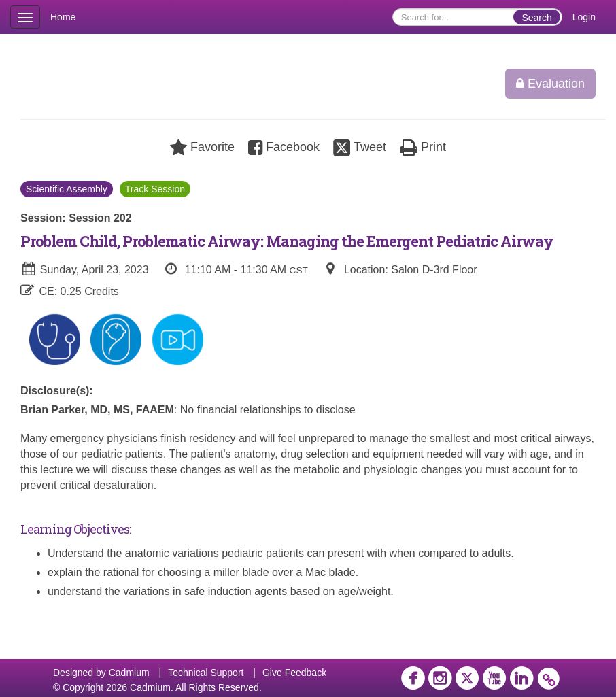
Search (536, 18)
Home (63, 17)
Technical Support (206, 673)
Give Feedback (294, 673)
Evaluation (550, 84)
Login (584, 17)
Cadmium (129, 673)
